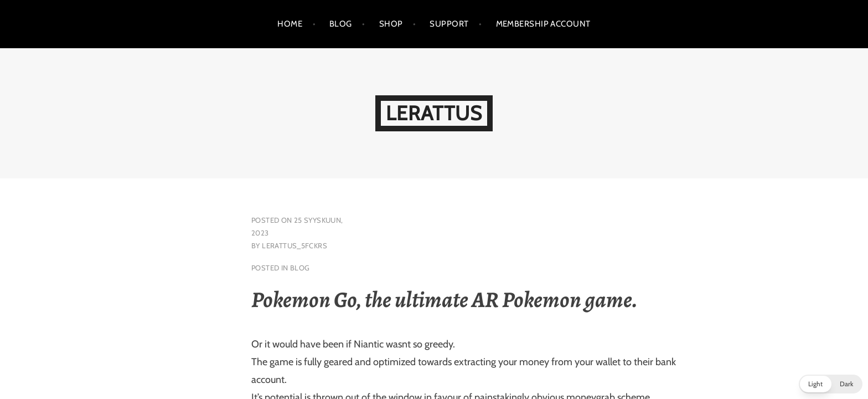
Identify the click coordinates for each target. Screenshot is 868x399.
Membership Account (543, 24)
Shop (391, 24)
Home (290, 24)
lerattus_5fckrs (294, 245)
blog (300, 268)
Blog (341, 24)
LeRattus (434, 113)
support (449, 24)
